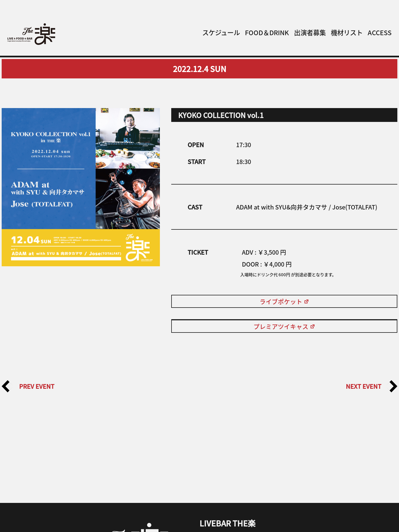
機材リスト (347, 32)
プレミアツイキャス (284, 326)
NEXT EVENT (372, 386)
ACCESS (380, 32)
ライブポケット (284, 301)
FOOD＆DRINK (267, 32)
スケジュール (221, 32)
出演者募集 (310, 32)
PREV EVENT (28, 386)
